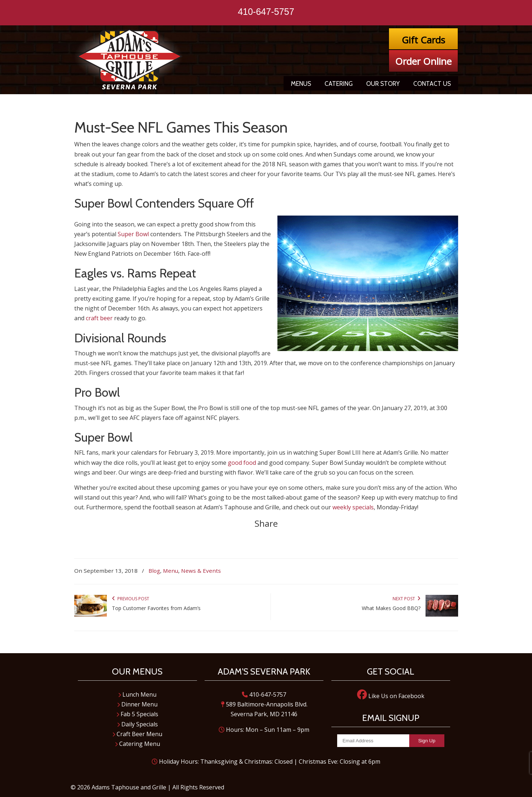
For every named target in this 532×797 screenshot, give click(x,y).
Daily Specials (137, 724)
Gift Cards (423, 40)
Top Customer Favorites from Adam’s (156, 608)
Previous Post (131, 599)
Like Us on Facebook (391, 696)
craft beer (99, 318)
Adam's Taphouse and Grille (130, 60)
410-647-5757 (266, 12)
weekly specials (353, 507)
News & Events (201, 571)
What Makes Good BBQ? (391, 608)
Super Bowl (133, 234)
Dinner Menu (137, 704)
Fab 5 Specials (137, 714)
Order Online (423, 61)
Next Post (407, 599)
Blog (154, 571)
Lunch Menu (137, 694)
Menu (171, 571)
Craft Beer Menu (137, 734)
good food (242, 463)
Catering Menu (137, 744)
